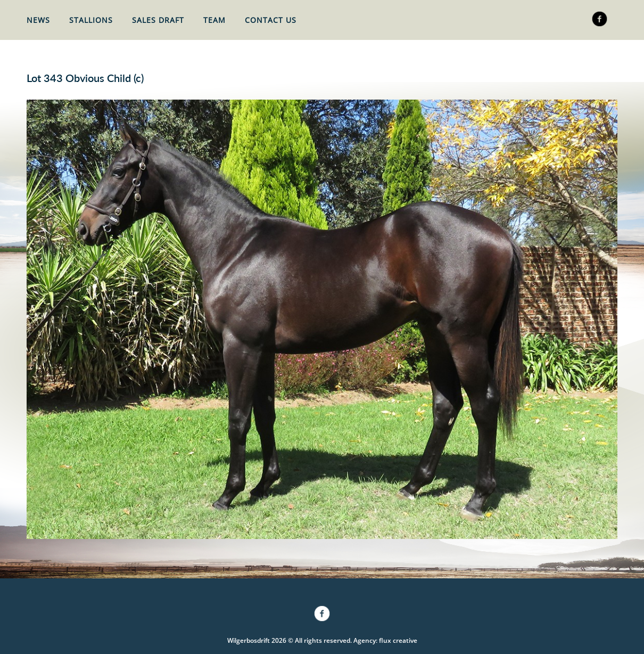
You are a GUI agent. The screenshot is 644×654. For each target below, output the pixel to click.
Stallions (91, 20)
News (38, 20)
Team (214, 20)
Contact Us (271, 20)
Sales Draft (158, 20)
